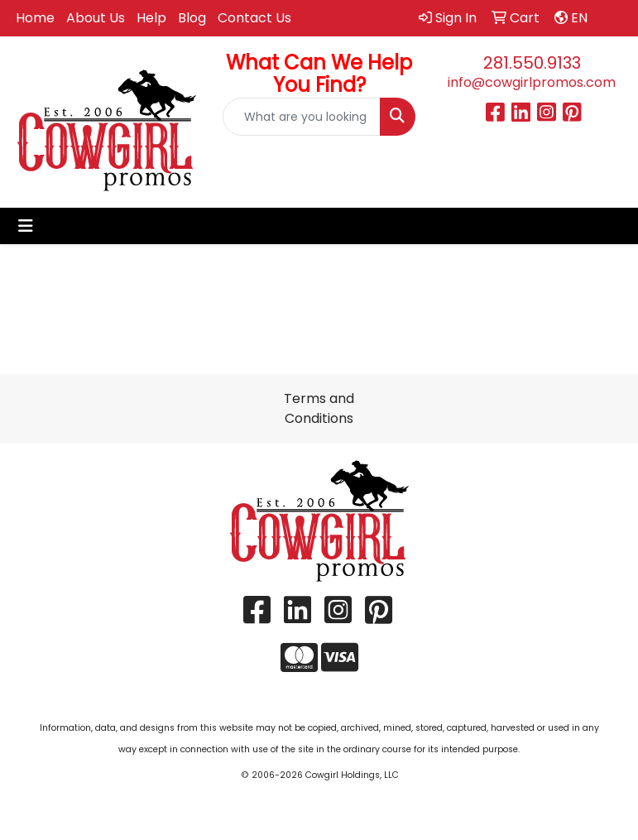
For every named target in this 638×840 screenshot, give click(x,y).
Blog (192, 18)
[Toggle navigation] (26, 226)
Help (151, 18)
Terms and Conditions (319, 408)
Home (35, 18)
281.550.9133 (532, 63)
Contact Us (254, 18)
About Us (96, 18)
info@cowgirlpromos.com (532, 82)
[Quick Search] (302, 117)
